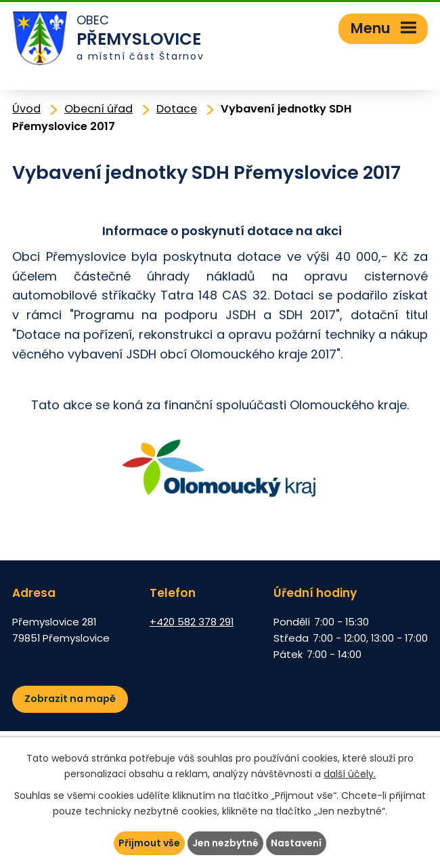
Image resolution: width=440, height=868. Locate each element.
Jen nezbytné (225, 843)
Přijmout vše (149, 843)
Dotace (177, 109)
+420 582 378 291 (192, 622)
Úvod (26, 109)
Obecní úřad (98, 109)
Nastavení (296, 843)
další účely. (350, 774)
